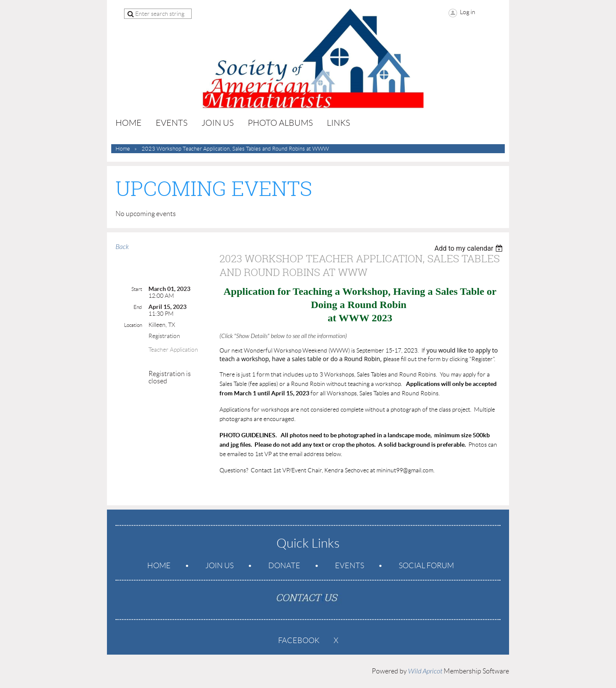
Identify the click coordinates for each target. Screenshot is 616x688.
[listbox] (469, 248)
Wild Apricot (425, 671)
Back (122, 247)
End (138, 307)
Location (133, 325)
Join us (219, 566)
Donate (284, 566)
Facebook (299, 641)
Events (349, 566)
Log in (468, 12)
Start (137, 289)
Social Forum (426, 566)
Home (123, 149)
